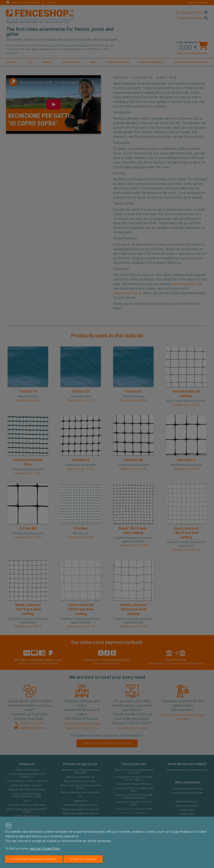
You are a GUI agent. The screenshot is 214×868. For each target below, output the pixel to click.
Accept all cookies (83, 859)
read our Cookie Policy (45, 849)
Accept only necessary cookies (34, 859)
